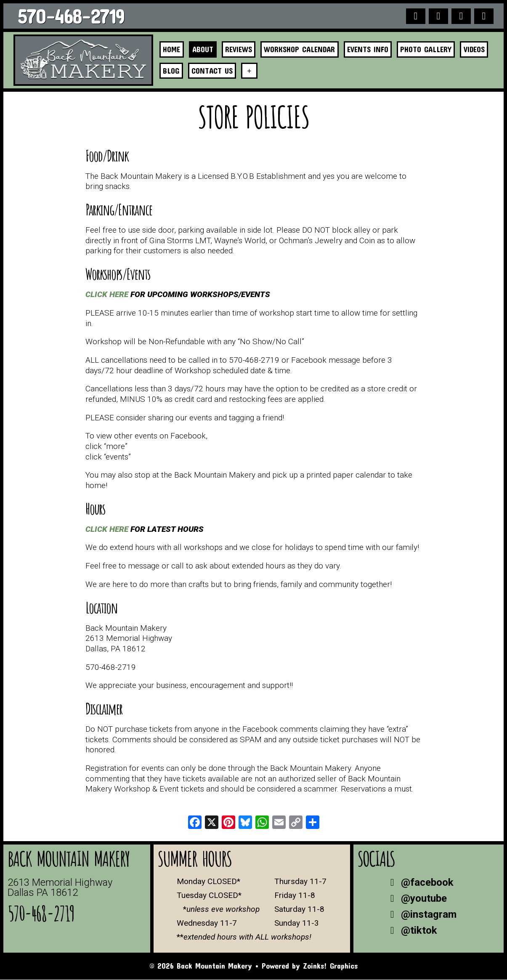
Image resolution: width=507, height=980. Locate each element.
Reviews (240, 50)
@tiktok (411, 931)
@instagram (421, 915)
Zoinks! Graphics (330, 966)
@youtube (416, 899)
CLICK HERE (107, 295)
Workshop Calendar (302, 50)
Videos (479, 50)
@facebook (420, 883)
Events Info (371, 50)
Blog (171, 71)
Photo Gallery (430, 50)
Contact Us (213, 71)
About (204, 50)
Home (172, 50)
